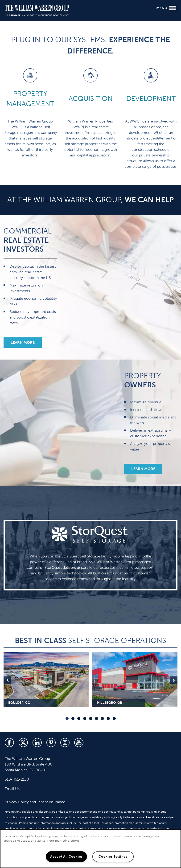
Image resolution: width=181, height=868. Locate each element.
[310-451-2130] (6, 39)
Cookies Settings (113, 856)
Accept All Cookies (66, 856)
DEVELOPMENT (151, 99)
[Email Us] (6, 51)
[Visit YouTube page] (79, 743)
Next (174, 680)
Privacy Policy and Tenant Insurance (35, 802)
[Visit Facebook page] (9, 743)
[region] (90, 849)
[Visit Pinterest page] (51, 743)
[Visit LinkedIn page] (37, 743)
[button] (23, 343)
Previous (7, 680)
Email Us (12, 789)
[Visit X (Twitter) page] (23, 743)
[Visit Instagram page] (65, 743)
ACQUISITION (91, 99)
